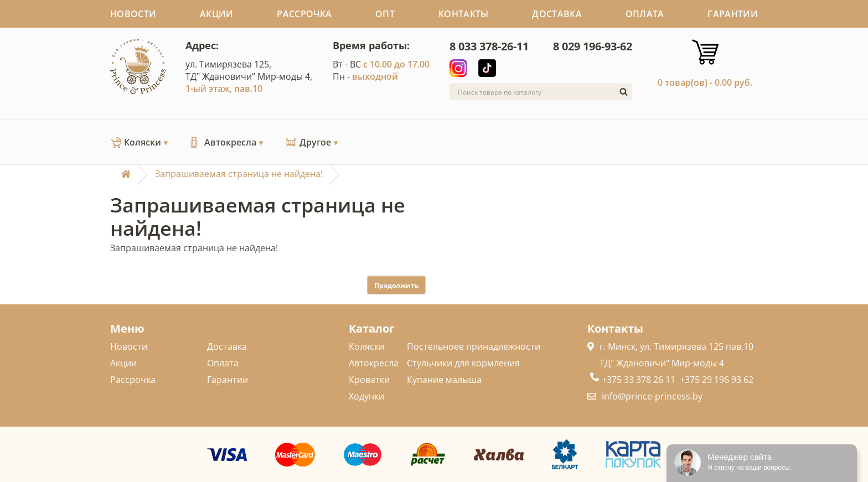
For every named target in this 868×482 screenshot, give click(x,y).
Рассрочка (304, 14)
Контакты (464, 14)
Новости (133, 14)
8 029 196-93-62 (593, 46)
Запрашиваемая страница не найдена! (239, 174)
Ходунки (366, 396)
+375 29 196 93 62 (717, 380)
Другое (319, 142)
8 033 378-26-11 (489, 46)
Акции (217, 14)
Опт (385, 14)
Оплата (645, 14)
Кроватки (369, 380)
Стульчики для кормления (463, 363)
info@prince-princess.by (652, 396)
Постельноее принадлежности (474, 346)
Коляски (146, 142)
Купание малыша (444, 380)
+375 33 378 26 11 (639, 380)
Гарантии (733, 14)
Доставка (557, 14)
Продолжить (396, 285)
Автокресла (234, 142)
